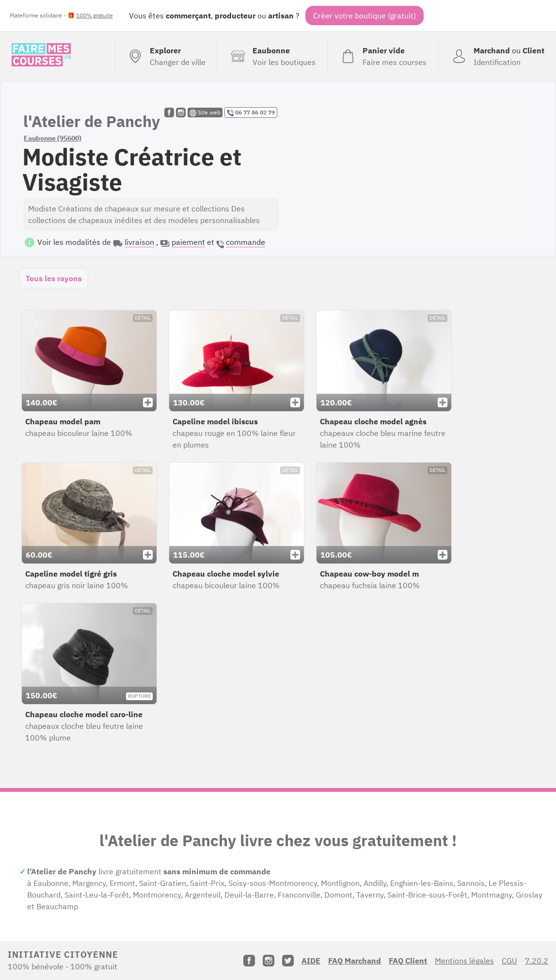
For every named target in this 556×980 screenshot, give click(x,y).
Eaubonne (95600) (53, 138)
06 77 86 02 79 (251, 112)
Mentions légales (464, 961)
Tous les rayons (54, 278)
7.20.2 (537, 961)
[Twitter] (288, 961)
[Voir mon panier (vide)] (383, 56)
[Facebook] (249, 961)
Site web (205, 112)
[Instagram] (269, 961)
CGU (509, 961)
